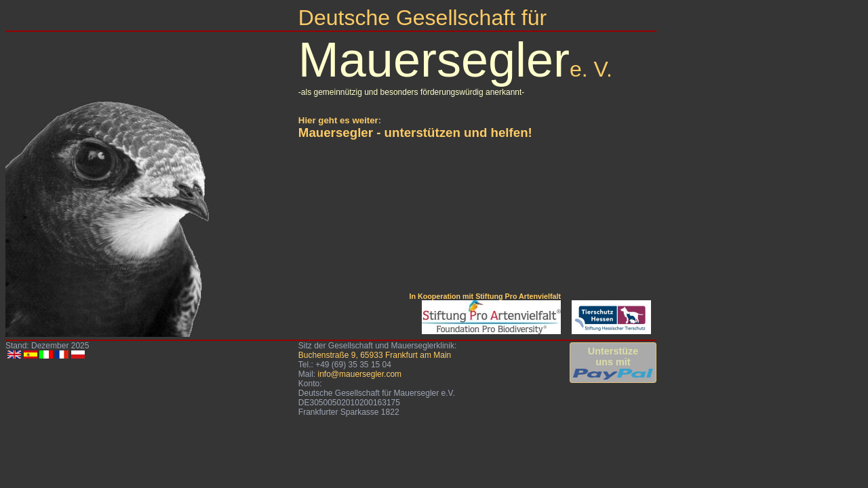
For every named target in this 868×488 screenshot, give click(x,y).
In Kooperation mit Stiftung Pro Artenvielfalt (485, 296)
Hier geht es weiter (338, 120)
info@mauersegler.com (359, 374)
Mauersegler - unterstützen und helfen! (415, 133)
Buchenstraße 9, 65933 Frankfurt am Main (375, 355)
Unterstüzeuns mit (613, 363)
